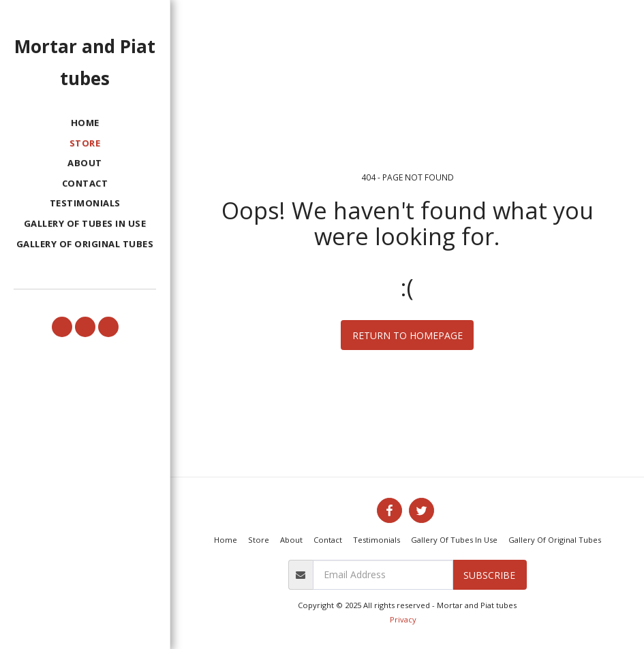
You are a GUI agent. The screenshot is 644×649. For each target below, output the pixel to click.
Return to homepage (408, 335)
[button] (62, 327)
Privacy (403, 619)
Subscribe (489, 575)
